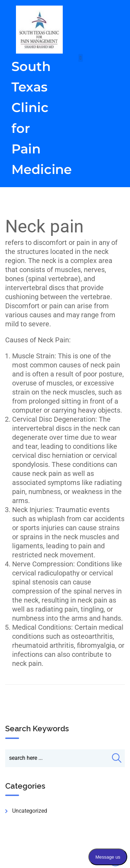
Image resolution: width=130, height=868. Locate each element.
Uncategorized (30, 811)
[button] (81, 58)
